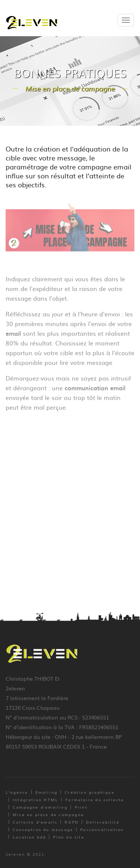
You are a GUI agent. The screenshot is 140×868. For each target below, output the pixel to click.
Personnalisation (102, 829)
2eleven (15, 854)
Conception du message (43, 829)
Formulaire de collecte (95, 800)
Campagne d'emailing (40, 807)
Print (81, 807)
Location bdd (29, 837)
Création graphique (90, 792)
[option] (70, 228)
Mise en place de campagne (48, 814)
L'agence (17, 792)
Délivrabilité (103, 822)
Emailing (47, 792)
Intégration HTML (35, 800)
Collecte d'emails (35, 822)
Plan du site (69, 837)
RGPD (72, 822)
